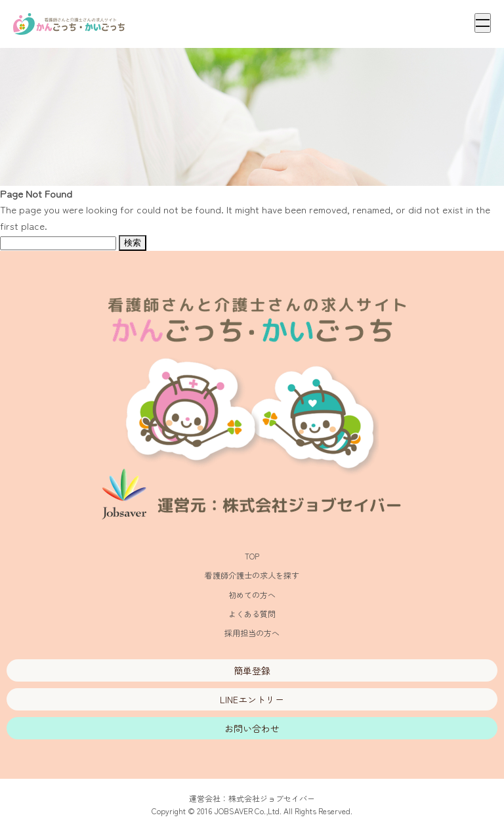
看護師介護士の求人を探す (252, 575)
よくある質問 (252, 614)
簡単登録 (252, 670)
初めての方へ (252, 595)
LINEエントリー (252, 699)
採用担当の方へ (252, 633)
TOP (252, 556)
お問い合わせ (252, 728)
